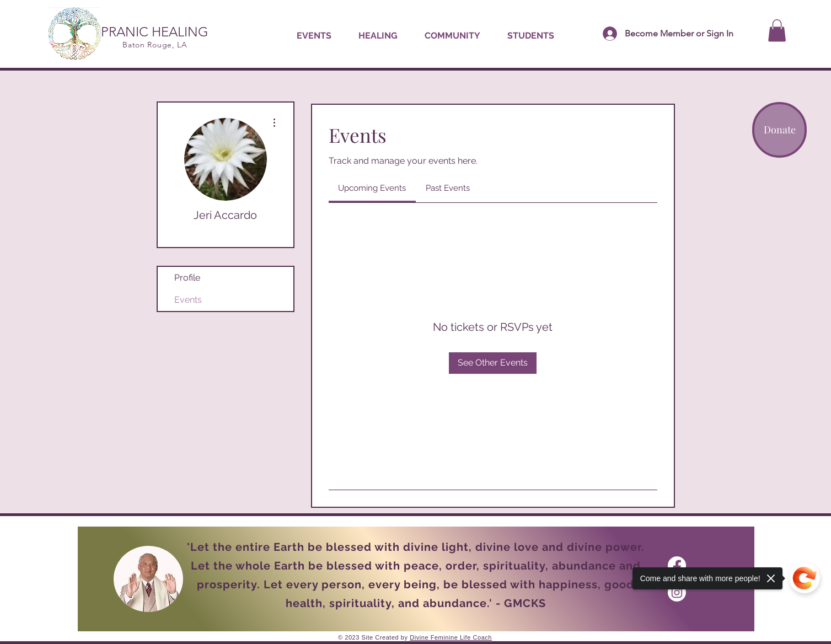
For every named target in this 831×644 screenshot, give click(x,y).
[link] (372, 188)
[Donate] (779, 130)
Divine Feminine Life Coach (451, 637)
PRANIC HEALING (155, 32)
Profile (187, 278)
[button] (378, 36)
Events (188, 300)
